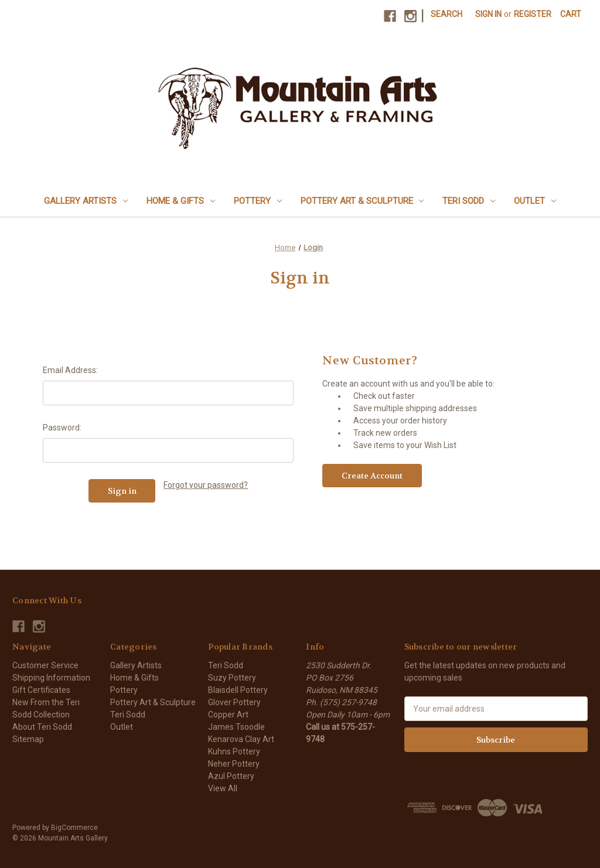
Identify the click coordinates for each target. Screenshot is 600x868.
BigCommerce (74, 828)
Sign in (488, 14)
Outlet (535, 201)
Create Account (372, 476)
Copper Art (228, 715)
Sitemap (28, 739)
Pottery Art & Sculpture (362, 201)
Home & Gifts (181, 201)
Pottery (258, 201)
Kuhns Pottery (234, 751)
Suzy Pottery (232, 678)
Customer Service (45, 665)
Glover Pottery (234, 702)
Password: (62, 428)
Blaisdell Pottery (238, 690)
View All (223, 788)
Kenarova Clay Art (241, 739)
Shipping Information (51, 678)
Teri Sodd (469, 201)
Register (533, 14)
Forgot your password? (206, 485)
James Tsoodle (236, 727)
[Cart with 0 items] (571, 14)
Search (446, 14)
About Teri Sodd (42, 727)
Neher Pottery (234, 764)
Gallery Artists (86, 201)
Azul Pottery (231, 776)
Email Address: (70, 370)
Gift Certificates (41, 690)
